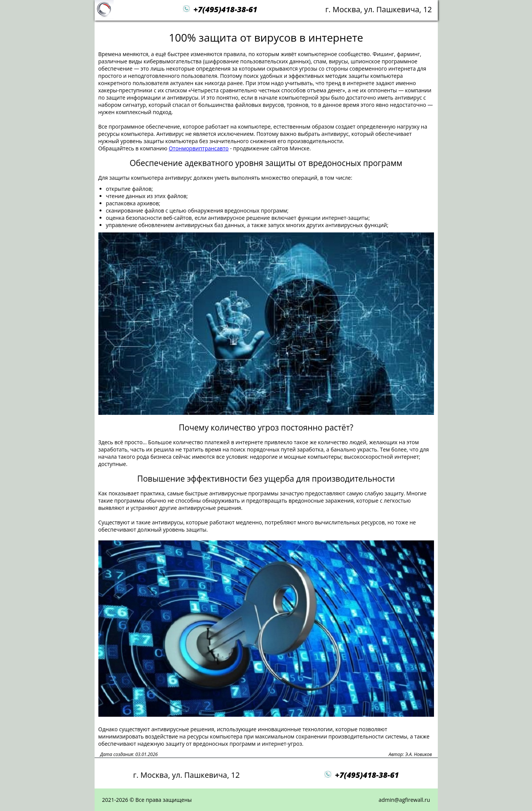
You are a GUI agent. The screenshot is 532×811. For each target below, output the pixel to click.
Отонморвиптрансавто (198, 148)
